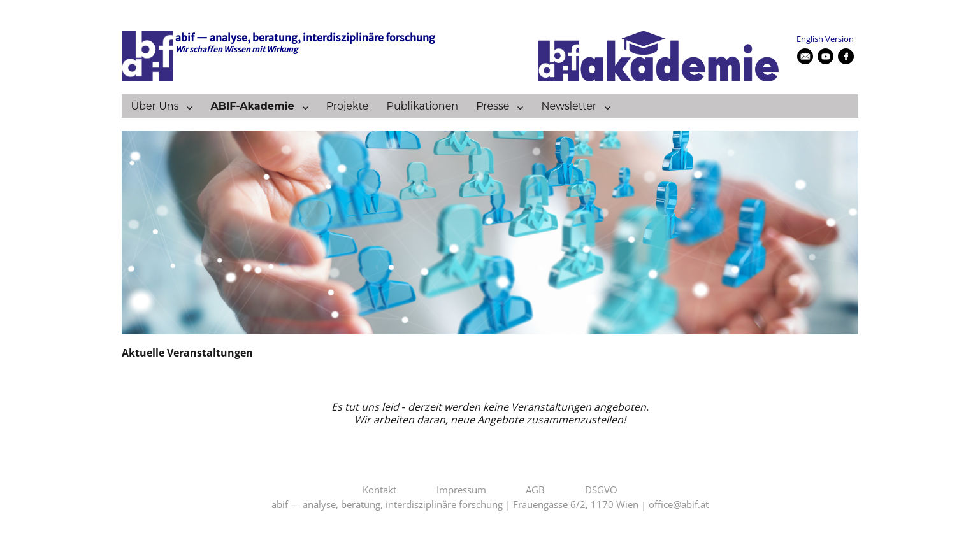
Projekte (348, 106)
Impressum (461, 490)
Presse (493, 106)
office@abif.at (679, 505)
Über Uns (155, 106)
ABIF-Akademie (252, 106)
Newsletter (569, 106)
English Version (825, 39)
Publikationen (422, 106)
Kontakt (379, 490)
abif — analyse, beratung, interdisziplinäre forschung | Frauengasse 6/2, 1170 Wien (455, 505)
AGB (535, 490)
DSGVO (601, 490)
